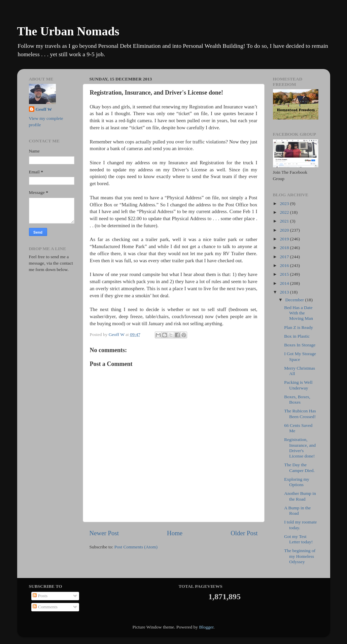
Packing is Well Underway (298, 385)
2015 (285, 274)
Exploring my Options (297, 482)
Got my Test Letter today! (298, 539)
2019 (285, 239)
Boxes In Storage (300, 345)
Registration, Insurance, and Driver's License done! (300, 448)
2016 (285, 265)
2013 (285, 292)
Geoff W (44, 109)
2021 (285, 221)
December (295, 300)
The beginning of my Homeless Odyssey (300, 556)
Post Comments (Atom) (136, 547)
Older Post (244, 533)
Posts (40, 596)
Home (175, 533)
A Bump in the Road (297, 511)
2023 (285, 204)
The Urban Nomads (68, 31)
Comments (45, 607)
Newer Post (104, 533)
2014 (285, 283)
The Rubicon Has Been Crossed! (300, 414)
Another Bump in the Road (300, 496)
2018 (285, 248)
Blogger (206, 627)
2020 (285, 230)
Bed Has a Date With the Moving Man (299, 313)
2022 (285, 212)
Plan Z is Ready (299, 327)
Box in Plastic (297, 336)
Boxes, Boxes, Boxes (297, 399)
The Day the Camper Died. (299, 467)
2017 (285, 257)
